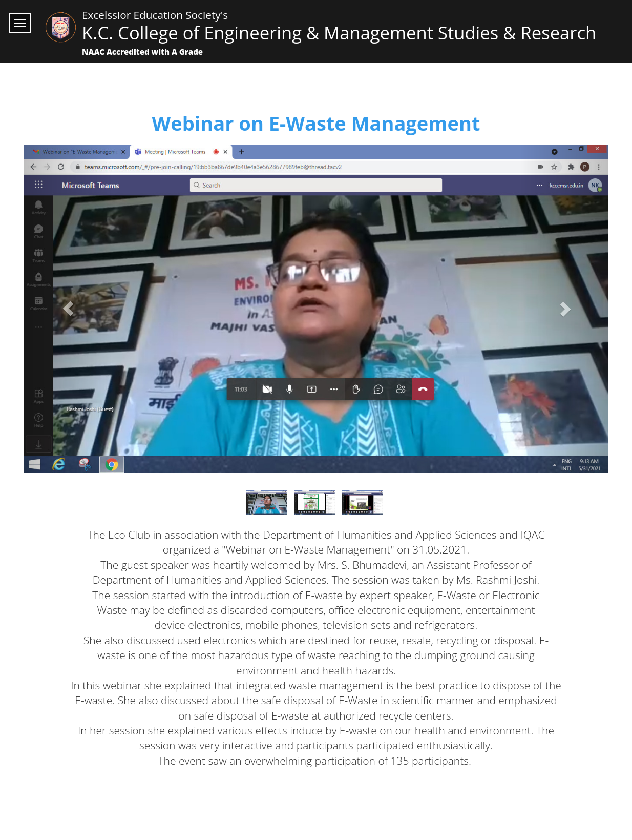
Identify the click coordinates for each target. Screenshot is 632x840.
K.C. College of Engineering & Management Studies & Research (339, 33)
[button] (68, 309)
